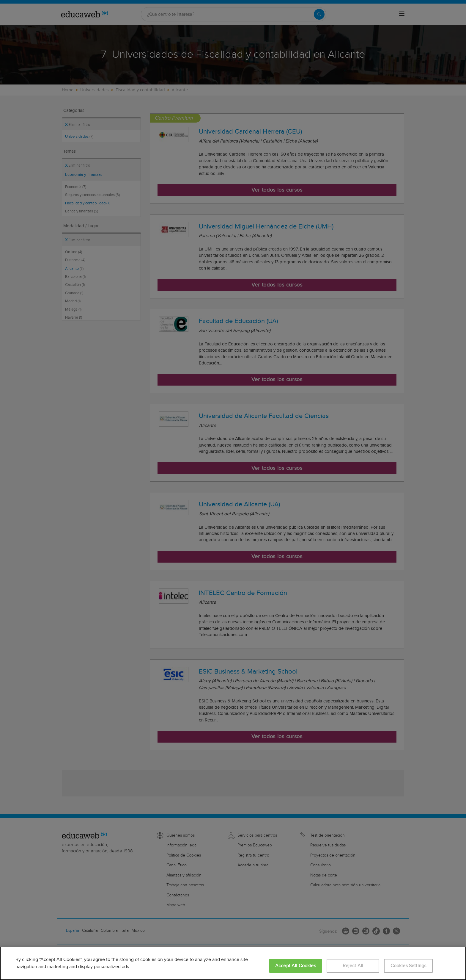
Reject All (353, 966)
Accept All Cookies (296, 966)
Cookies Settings (408, 966)
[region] (233, 963)
